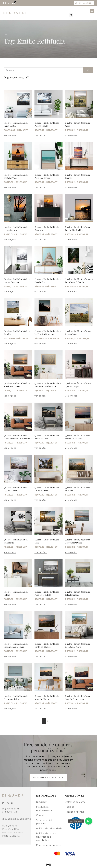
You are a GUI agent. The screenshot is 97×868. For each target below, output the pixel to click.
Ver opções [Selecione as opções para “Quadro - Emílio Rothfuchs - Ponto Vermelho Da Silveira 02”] (10, 448)
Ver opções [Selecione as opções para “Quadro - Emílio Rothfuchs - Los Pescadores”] (10, 500)
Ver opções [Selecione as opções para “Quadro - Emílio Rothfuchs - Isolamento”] (10, 552)
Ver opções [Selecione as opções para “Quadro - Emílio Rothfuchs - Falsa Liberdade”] (71, 604)
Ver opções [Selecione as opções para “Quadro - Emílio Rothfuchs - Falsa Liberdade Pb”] (41, 604)
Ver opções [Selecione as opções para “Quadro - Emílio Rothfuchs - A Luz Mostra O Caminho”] (71, 292)
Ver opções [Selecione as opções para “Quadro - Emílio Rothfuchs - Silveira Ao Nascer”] (10, 396)
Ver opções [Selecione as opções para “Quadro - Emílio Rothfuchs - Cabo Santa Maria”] (71, 656)
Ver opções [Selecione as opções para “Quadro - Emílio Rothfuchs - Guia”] (41, 552)
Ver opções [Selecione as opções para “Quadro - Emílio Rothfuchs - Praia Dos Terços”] (41, 187)
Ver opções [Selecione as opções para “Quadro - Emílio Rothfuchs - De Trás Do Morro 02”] (41, 344)
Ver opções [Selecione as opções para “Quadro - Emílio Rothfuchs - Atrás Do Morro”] (41, 709)
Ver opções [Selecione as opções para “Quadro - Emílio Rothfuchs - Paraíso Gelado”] (41, 135)
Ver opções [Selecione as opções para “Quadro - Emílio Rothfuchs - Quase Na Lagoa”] (71, 396)
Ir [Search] (88, 70)
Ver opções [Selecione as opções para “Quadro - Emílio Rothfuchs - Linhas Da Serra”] (41, 500)
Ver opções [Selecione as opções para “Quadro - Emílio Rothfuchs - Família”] (10, 344)
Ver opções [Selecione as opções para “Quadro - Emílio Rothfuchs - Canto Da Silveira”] (41, 656)
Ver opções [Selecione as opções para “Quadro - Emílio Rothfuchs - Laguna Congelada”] (10, 292)
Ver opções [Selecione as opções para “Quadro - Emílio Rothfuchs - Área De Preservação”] (71, 709)
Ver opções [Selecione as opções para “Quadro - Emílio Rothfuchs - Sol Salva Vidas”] (10, 187)
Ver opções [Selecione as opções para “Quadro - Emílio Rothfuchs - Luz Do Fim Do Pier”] (71, 240)
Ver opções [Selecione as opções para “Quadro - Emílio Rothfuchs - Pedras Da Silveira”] (71, 448)
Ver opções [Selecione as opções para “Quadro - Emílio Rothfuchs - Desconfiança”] (71, 344)
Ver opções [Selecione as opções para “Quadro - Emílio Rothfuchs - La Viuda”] (71, 500)
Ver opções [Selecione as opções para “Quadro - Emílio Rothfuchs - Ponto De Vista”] (41, 448)
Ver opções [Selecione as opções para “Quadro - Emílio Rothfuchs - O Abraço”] (41, 240)
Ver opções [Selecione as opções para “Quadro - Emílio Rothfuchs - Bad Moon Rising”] (10, 709)
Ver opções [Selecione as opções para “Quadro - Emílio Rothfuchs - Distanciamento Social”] (10, 656)
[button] (92, 11)
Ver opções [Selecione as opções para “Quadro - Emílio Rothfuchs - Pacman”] (71, 187)
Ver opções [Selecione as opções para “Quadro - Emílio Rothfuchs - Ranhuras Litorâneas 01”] (41, 396)
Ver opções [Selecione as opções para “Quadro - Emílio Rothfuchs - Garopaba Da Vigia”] (71, 552)
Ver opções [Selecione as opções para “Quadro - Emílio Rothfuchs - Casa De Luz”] (41, 292)
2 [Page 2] (48, 721)
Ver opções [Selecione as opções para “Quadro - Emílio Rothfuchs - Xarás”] (71, 135)
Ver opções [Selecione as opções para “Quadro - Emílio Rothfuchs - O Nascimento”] (10, 240)
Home (6, 34)
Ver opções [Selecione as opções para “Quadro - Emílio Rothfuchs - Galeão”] (10, 604)
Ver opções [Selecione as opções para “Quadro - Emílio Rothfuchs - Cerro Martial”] (10, 135)
